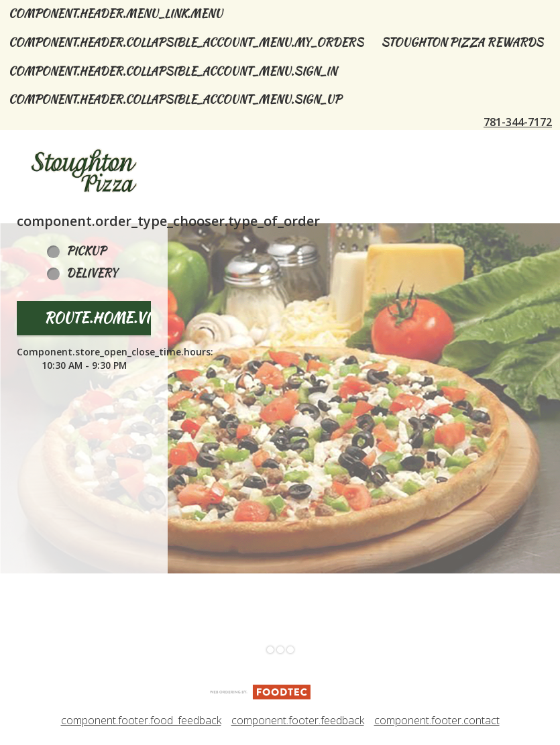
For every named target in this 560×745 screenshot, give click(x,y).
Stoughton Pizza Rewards (462, 43)
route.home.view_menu (131, 318)
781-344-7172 (518, 122)
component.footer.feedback (298, 720)
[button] (84, 171)
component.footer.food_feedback (141, 720)
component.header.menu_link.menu (116, 14)
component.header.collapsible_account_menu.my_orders (186, 43)
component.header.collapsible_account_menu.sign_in (173, 71)
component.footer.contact (437, 720)
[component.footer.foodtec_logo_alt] (260, 691)
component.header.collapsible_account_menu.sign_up (175, 100)
